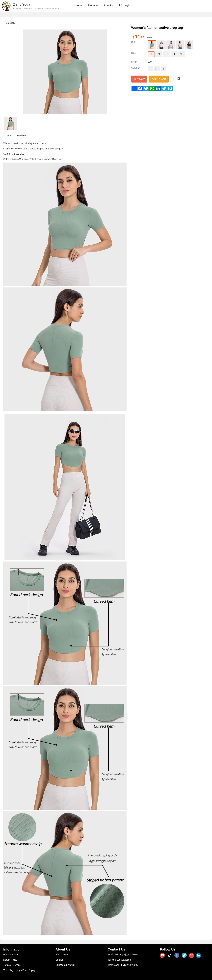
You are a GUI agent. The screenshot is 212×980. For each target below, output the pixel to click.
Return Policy (10, 960)
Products (93, 5)
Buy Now (139, 79)
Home (79, 5)
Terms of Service (12, 965)
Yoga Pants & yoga (26, 970)
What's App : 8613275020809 (123, 965)
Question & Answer (65, 965)
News (65, 954)
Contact (59, 960)
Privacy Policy (11, 954)
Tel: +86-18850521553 (119, 960)
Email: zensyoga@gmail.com (123, 954)
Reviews (22, 136)
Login (127, 5)
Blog (58, 954)
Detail (9, 136)
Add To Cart (159, 79)
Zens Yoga (9, 970)
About (109, 5)
